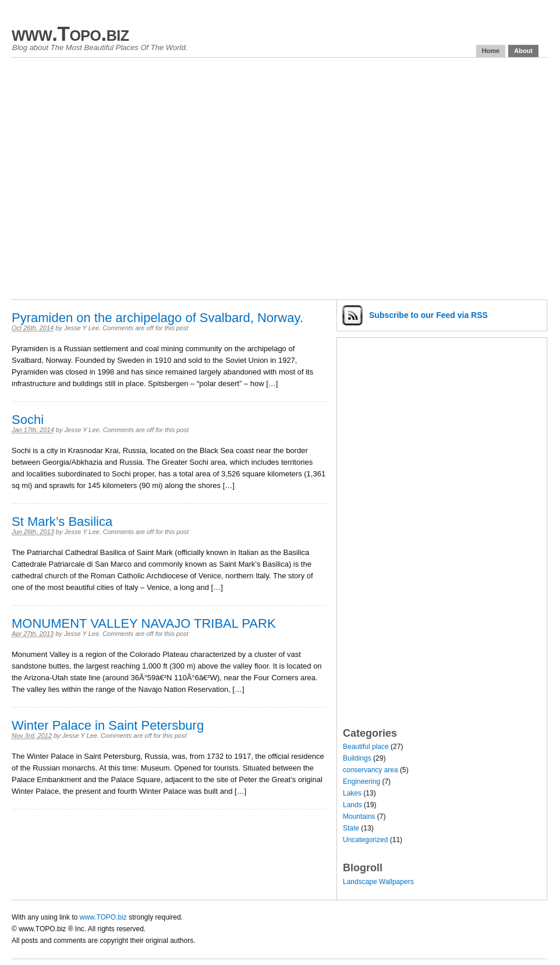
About (523, 51)
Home (491, 51)
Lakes (352, 793)
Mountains (359, 816)
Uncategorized (365, 840)
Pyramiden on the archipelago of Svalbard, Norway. (157, 318)
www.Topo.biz (70, 33)
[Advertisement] (109, 178)
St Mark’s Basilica (62, 522)
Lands (352, 805)
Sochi (28, 420)
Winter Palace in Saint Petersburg (108, 725)
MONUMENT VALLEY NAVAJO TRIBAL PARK (144, 623)
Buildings (357, 758)
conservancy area (371, 770)
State (351, 828)
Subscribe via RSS (428, 315)
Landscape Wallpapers (378, 882)
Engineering (361, 782)
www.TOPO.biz (103, 917)
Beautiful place (366, 747)
